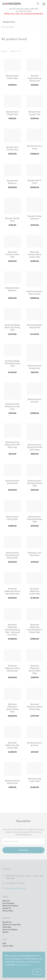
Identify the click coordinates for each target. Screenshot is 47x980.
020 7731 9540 (25, 11)
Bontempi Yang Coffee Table (35, 780)
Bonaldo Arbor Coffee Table (12, 77)
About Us (6, 901)
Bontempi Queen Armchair (35, 744)
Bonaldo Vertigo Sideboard (35, 217)
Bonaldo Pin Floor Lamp (35, 147)
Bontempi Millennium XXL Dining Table (12, 745)
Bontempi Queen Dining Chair (12, 782)
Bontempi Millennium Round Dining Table (12, 708)
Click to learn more (23, 965)
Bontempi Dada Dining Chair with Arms (12, 406)
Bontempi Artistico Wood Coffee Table (35, 254)
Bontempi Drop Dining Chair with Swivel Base (35, 447)
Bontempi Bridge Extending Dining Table (12, 363)
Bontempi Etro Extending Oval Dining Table (12, 555)
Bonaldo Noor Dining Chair (12, 113)
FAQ (4, 943)
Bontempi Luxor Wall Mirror (35, 554)
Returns (5, 932)
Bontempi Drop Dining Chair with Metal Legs (12, 445)
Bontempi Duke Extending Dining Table (35, 483)
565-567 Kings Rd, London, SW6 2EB (24, 9)
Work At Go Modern (10, 906)
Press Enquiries (8, 903)
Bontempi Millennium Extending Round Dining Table (35, 628)
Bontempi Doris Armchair (35, 400)
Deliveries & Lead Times (12, 924)
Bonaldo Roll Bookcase (12, 182)
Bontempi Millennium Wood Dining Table (35, 707)
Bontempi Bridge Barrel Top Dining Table (12, 327)
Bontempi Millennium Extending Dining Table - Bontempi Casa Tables (12, 630)
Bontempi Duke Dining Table (12, 482)
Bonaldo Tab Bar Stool (12, 219)
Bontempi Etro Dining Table (12, 518)
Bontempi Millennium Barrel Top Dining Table (12, 591)
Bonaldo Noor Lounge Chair (35, 113)
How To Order (8, 946)
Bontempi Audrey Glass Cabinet (35, 292)
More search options (8, 27)
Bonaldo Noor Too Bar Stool (12, 148)
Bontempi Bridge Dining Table (35, 326)
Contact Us (7, 908)
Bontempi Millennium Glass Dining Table (12, 668)
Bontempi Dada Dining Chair (35, 367)
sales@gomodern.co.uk (16, 888)
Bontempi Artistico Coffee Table (12, 254)
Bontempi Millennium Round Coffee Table (35, 669)
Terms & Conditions (10, 929)
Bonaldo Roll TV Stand (35, 182)
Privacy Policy (8, 911)
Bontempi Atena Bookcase (12, 289)
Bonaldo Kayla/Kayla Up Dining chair (35, 78)
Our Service (7, 922)
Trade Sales (7, 927)
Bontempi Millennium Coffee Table (35, 591)
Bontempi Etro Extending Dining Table (35, 519)
